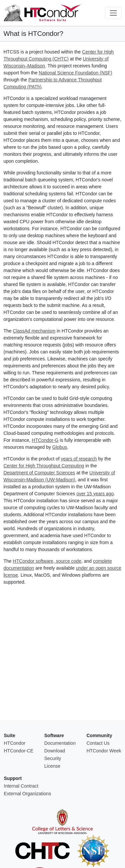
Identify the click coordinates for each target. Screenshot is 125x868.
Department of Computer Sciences (39, 473)
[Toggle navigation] (113, 13)
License (52, 766)
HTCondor (15, 743)
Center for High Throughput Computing (44, 466)
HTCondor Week (104, 751)
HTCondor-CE (19, 751)
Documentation (60, 743)
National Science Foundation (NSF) (75, 73)
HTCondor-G (45, 440)
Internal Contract (21, 786)
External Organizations (28, 794)
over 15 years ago (95, 494)
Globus (60, 447)
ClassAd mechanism (34, 331)
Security (53, 758)
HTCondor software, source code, (48, 561)
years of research (79, 459)
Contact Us (98, 743)
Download (55, 751)
